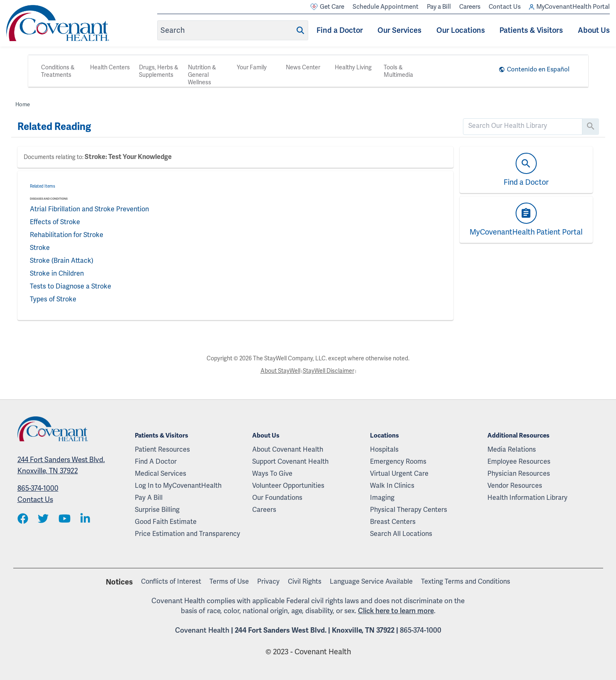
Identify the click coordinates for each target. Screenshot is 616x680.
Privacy (268, 581)
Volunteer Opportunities (288, 486)
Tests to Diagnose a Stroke (71, 286)
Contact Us (505, 7)
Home (23, 104)
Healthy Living (353, 67)
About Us (594, 30)
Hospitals (384, 449)
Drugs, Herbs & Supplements (159, 71)
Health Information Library (527, 498)
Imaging (382, 498)
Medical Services (161, 473)
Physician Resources (519, 473)
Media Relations (512, 449)
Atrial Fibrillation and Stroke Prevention (89, 209)
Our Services (399, 30)
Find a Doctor (340, 30)
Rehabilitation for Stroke (67, 235)
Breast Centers (393, 522)
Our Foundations (277, 498)
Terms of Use (229, 581)
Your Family (252, 67)
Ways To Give (272, 473)
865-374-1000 (38, 488)
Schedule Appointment (386, 7)
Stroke (40, 248)
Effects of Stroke (55, 222)
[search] (523, 126)
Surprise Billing (157, 510)
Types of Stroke (53, 299)
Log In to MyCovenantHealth (178, 486)
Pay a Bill (439, 7)
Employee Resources (519, 461)
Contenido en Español (538, 69)
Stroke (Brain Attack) (62, 261)
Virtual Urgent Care (399, 473)
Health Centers (110, 67)
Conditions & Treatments (58, 71)
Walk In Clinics (392, 486)
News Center (303, 67)
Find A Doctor (156, 461)
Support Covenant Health (290, 461)
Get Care (327, 7)
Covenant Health (202, 630)
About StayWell (280, 371)
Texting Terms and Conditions (466, 581)
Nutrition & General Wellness (202, 75)
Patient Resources (162, 449)
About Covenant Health (288, 449)
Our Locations (461, 30)
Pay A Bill (149, 498)
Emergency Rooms (398, 461)
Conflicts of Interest (171, 581)
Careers (470, 7)
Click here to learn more (396, 611)
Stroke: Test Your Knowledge (128, 157)
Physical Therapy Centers (409, 510)
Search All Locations (401, 534)
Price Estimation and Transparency (187, 534)
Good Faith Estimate (166, 522)
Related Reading (54, 127)
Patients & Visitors (531, 30)
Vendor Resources (515, 486)
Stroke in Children (57, 273)
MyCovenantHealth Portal (569, 7)
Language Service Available (371, 581)
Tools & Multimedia (398, 71)
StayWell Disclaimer (329, 371)
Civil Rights (305, 581)
